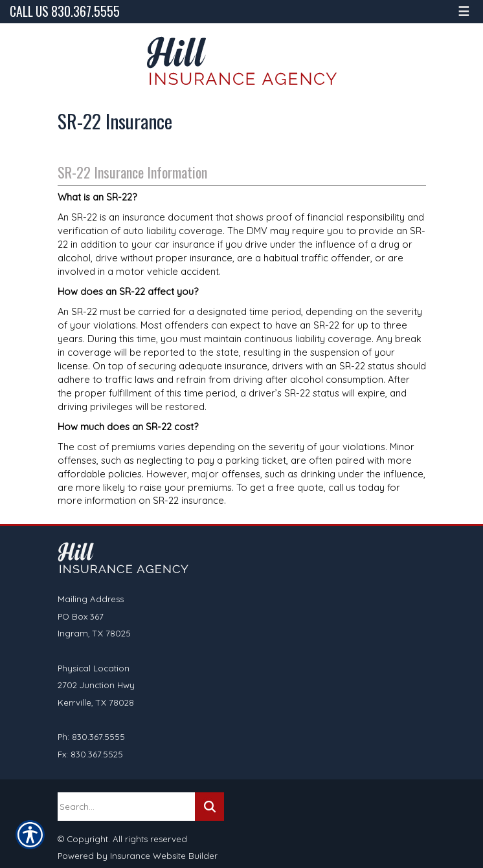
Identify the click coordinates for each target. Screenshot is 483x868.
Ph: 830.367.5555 (91, 737)
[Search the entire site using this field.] (126, 807)
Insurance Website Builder (164, 856)
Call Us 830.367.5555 (65, 11)
